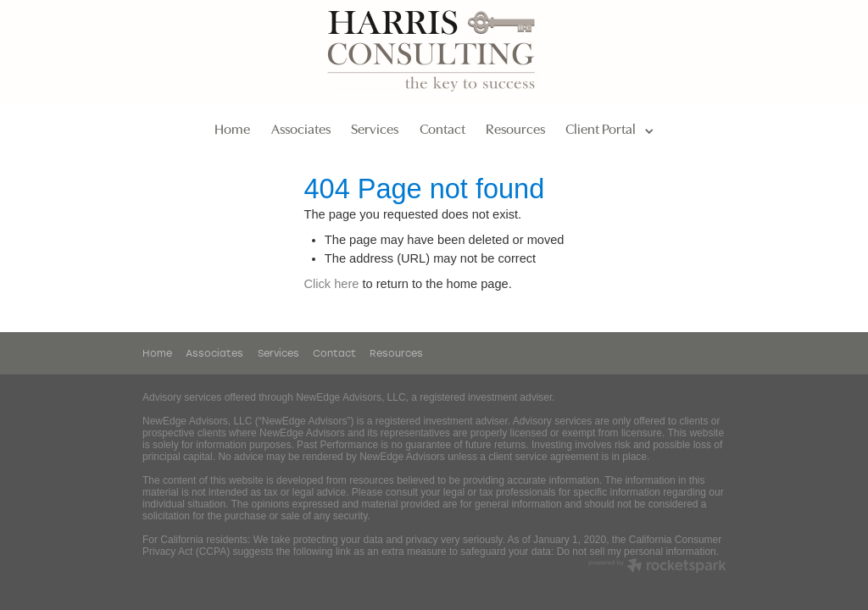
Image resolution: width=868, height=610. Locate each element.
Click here (331, 284)
